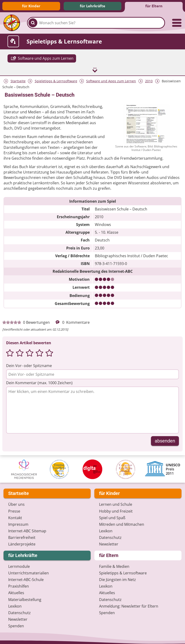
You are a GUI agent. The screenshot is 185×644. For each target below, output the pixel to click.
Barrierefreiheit (22, 535)
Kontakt (15, 515)
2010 (149, 79)
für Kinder (31, 6)
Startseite (18, 79)
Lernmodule (19, 564)
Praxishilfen (19, 584)
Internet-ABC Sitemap (27, 529)
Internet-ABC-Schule (26, 577)
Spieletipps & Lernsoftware (56, 79)
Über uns (16, 502)
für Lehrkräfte (92, 6)
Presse (14, 509)
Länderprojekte (22, 542)
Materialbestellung (25, 597)
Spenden (16, 624)
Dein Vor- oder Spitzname (29, 363)
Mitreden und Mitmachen (122, 522)
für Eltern (154, 6)
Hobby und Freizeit (116, 509)
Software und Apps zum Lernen (111, 79)
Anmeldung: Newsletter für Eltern (129, 604)
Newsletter (109, 542)
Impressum (18, 522)
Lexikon (106, 529)
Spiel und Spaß (112, 515)
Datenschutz (110, 535)
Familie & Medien (114, 564)
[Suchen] (33, 23)
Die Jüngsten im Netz (118, 577)
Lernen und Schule (116, 502)
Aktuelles (16, 591)
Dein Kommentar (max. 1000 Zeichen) (39, 381)
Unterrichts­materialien (29, 571)
